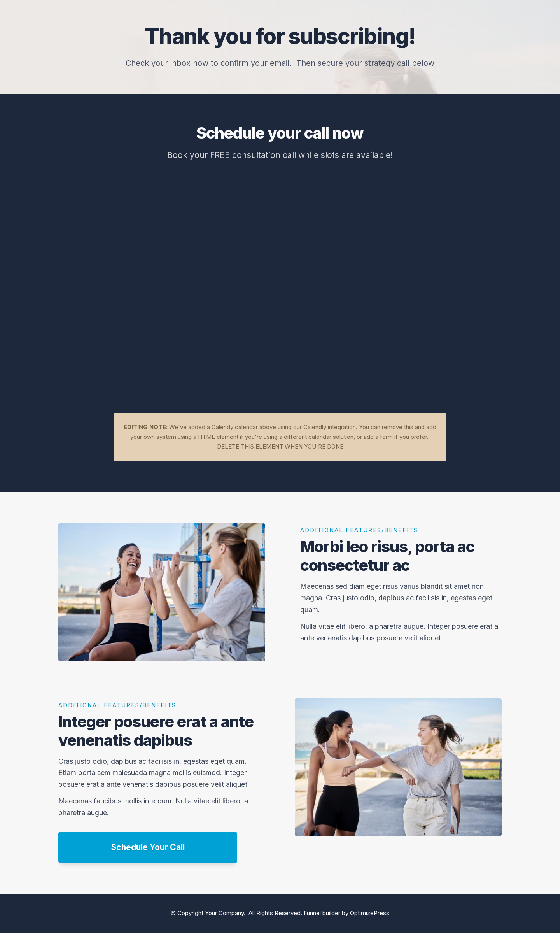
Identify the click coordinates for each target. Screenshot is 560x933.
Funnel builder (322, 913)
